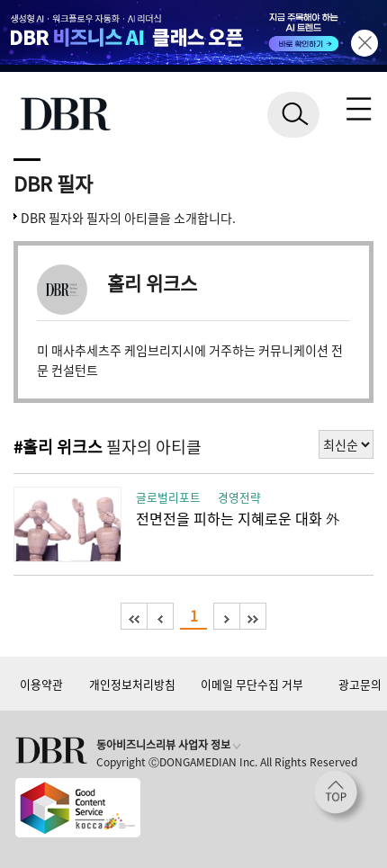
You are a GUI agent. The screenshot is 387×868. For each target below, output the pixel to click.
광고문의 (360, 684)
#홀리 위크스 (58, 447)
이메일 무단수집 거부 (252, 684)
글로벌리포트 (168, 497)
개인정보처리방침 (132, 684)
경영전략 (239, 497)
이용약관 (41, 684)
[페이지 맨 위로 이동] (340, 797)
